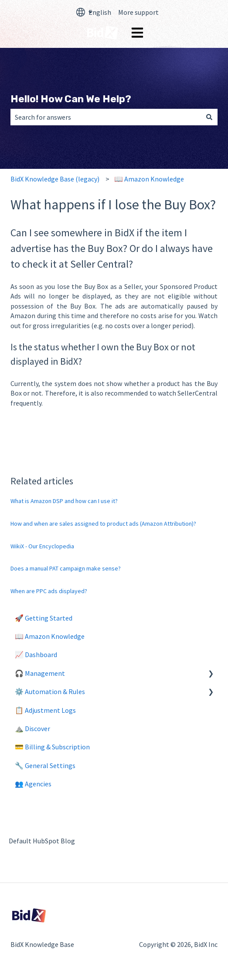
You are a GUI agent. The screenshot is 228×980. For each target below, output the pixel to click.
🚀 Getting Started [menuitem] (44, 618)
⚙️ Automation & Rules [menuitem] (50, 691)
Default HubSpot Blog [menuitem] (42, 841)
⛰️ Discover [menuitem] (32, 728)
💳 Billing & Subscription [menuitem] (52, 747)
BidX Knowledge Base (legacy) (55, 179)
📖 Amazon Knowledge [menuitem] (50, 636)
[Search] (209, 117)
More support (138, 12)
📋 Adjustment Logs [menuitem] (45, 710)
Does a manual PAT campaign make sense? (66, 568)
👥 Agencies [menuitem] (33, 784)
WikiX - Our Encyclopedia (42, 546)
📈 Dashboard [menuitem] (36, 654)
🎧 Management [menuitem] (40, 673)
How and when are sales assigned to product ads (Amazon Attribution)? (103, 524)
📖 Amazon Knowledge (149, 179)
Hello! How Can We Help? (71, 99)
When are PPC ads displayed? (49, 591)
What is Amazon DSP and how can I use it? (64, 501)
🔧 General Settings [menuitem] (45, 765)
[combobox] (106, 117)
